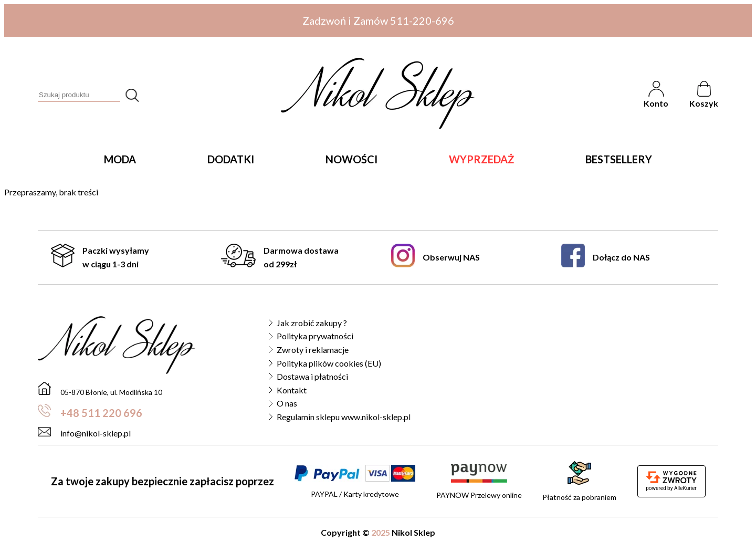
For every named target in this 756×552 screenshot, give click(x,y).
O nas (287, 403)
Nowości (351, 159)
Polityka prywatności (315, 336)
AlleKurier (685, 488)
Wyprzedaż (481, 159)
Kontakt (292, 390)
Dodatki (231, 159)
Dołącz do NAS (606, 257)
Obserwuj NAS (435, 257)
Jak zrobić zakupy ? (312, 323)
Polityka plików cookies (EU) (329, 363)
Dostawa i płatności (312, 376)
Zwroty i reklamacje (313, 350)
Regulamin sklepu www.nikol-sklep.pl (344, 417)
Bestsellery (619, 159)
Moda (120, 159)
